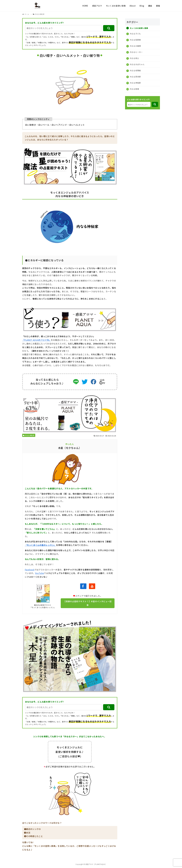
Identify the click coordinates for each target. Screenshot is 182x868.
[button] (109, 28)
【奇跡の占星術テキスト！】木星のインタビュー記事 (88, 603)
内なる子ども (135, 34)
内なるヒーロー (136, 52)
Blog (142, 6)
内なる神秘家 (29, 435)
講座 (150, 6)
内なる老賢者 (135, 70)
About (133, 6)
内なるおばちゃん (137, 64)
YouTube (39, 573)
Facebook (30, 570)
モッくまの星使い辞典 (116, 6)
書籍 (158, 6)
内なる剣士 (134, 58)
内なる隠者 (134, 89)
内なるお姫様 (135, 46)
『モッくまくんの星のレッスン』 (41, 545)
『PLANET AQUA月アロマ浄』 (37, 340)
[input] (63, 28)
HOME (85, 6)
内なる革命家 (135, 77)
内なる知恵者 (135, 40)
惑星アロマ (97, 6)
